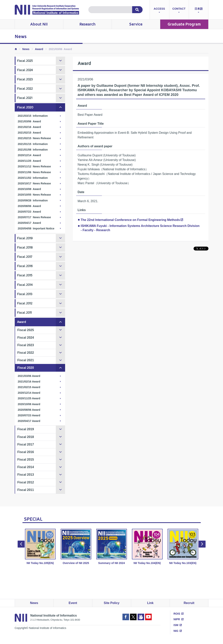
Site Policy (112, 603)
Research (87, 24)
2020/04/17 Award (29, 223)
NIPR (177, 619)
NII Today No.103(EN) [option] (183, 547)
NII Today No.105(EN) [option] (40, 547)
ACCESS (159, 11)
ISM (176, 625)
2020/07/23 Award (29, 212)
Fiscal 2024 (25, 70)
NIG (176, 631)
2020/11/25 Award (29, 161)
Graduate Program (184, 24)
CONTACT (179, 11)
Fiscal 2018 (25, 247)
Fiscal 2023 (25, 79)
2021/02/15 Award (29, 133)
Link (150, 603)
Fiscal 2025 (25, 61)
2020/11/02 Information (33, 178)
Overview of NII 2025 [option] (76, 547)
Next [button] (202, 544)
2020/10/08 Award (29, 189)
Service (136, 24)
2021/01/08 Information (33, 150)
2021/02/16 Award (29, 127)
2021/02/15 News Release (34, 138)
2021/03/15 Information (33, 116)
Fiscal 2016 (25, 266)
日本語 (199, 11)
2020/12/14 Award (29, 155)
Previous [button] (21, 544)
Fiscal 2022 (25, 89)
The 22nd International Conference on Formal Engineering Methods (130, 220)
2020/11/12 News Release (34, 166)
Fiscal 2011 (24, 313)
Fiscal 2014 (25, 285)
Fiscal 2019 (25, 238)
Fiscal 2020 (25, 107)
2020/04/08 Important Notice (36, 228)
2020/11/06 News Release (34, 172)
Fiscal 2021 (25, 98)
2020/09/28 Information (33, 200)
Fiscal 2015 (25, 275)
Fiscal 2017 (25, 257)
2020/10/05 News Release (34, 195)
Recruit (189, 603)
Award (39, 49)
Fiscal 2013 (25, 294)
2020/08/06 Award (29, 206)
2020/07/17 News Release (34, 217)
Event (73, 603)
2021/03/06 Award (29, 121)
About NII (39, 24)
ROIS (177, 614)
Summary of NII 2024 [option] (112, 547)
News (26, 49)
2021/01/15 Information (33, 144)
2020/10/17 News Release (34, 183)
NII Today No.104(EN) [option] (147, 547)
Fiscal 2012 (25, 303)
